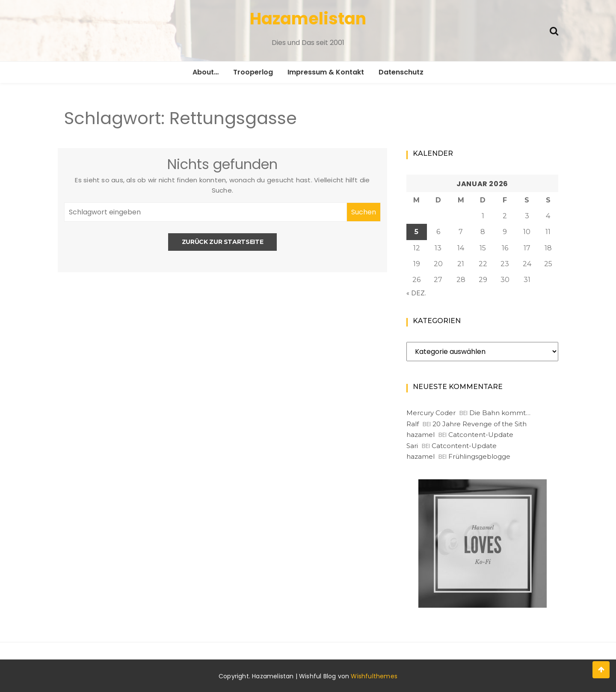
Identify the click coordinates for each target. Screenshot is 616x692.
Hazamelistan (308, 19)
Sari (412, 446)
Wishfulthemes (374, 676)
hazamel (421, 435)
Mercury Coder (431, 413)
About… (206, 72)
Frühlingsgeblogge (479, 456)
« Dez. (416, 293)
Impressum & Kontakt (326, 72)
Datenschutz (401, 72)
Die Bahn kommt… (500, 413)
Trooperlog (253, 72)
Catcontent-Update (481, 435)
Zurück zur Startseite (223, 242)
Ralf (413, 424)
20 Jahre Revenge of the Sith (480, 424)
